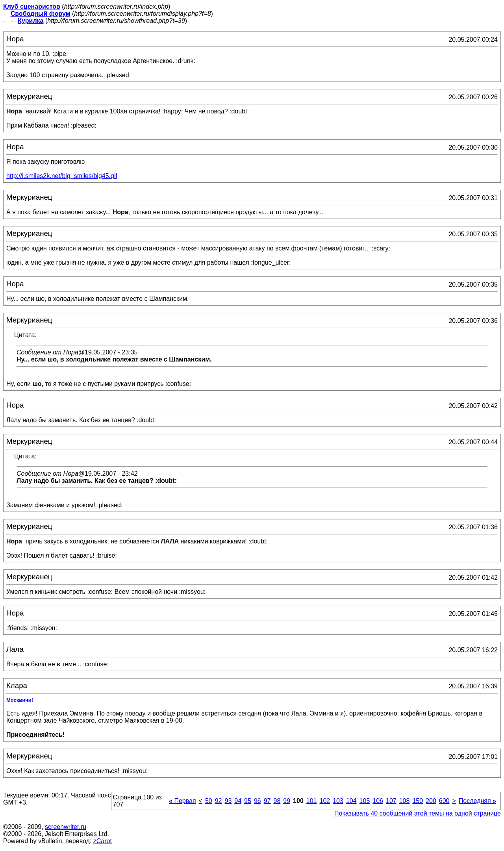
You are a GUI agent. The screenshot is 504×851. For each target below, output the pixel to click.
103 (338, 801)
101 (312, 801)
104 (351, 801)
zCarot (103, 841)
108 (405, 801)
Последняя (477, 801)
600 (444, 801)
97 (267, 801)
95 (248, 801)
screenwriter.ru (66, 827)
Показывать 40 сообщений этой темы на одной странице (418, 813)
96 (258, 801)
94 (238, 801)
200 (431, 801)
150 (418, 801)
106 (378, 801)
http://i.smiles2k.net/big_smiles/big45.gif (62, 176)
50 (209, 801)
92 (219, 801)
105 (365, 801)
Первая (183, 801)
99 (287, 801)
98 (277, 801)
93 (228, 801)
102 (325, 801)
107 (391, 801)
